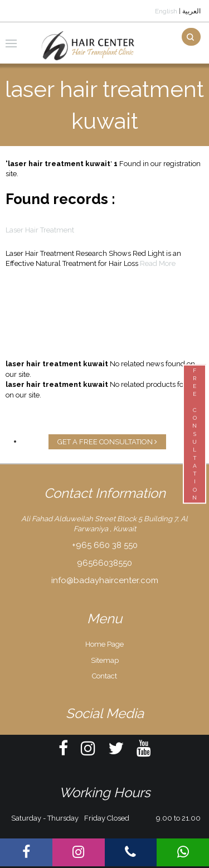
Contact (104, 676)
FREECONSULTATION (195, 434)
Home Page (104, 644)
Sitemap (105, 660)
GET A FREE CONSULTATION (107, 442)
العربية (191, 11)
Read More (158, 263)
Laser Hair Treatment (40, 230)
